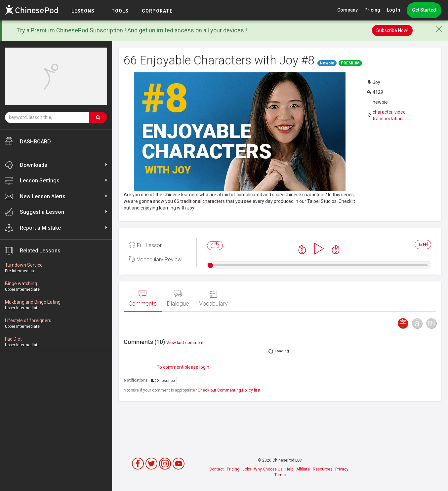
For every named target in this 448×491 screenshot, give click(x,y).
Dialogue (178, 298)
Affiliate (303, 469)
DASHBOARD (28, 141)
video (400, 112)
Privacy (342, 469)
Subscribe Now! (392, 30)
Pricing (372, 10)
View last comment (185, 342)
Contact (217, 469)
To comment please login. (183, 367)
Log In (393, 10)
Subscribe (163, 380)
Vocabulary (213, 298)
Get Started (424, 10)
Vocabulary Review (155, 259)
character (383, 112)
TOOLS (120, 11)
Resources (323, 469)
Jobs (247, 469)
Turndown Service (24, 265)
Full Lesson (146, 245)
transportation (388, 119)
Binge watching (21, 283)
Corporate (157, 11)
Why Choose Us (268, 469)
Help (289, 469)
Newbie (327, 63)
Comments (143, 298)
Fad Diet (13, 339)
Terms (280, 475)
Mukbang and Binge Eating (33, 302)
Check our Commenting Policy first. (230, 390)
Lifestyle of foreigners (28, 321)
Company (347, 10)
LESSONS (83, 11)
